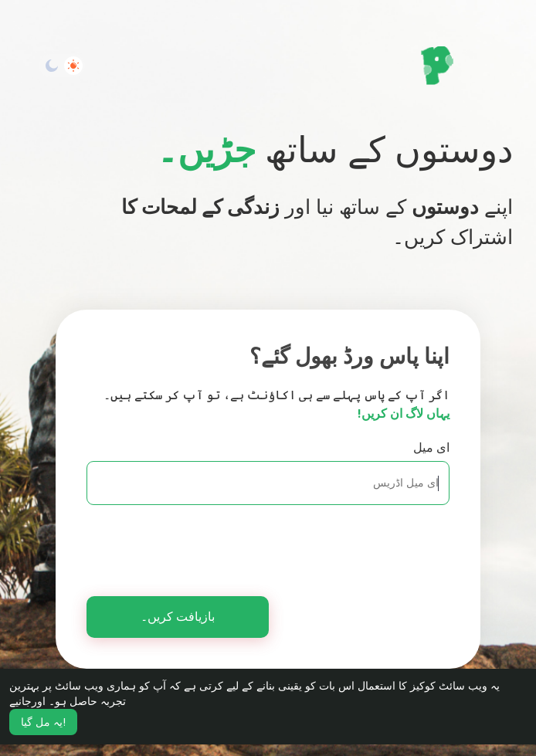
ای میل (431, 447)
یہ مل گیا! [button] (43, 722)
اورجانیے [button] (27, 701)
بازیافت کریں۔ (178, 617)
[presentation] (295, 546)
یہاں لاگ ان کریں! (404, 414)
